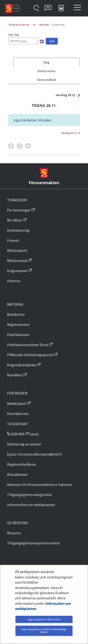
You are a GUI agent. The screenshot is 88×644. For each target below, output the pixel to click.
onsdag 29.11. (67, 95)
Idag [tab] (46, 62)
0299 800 (16, 434)
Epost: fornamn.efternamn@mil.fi (34, 454)
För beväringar (19, 210)
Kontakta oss (18, 414)
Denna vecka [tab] (46, 71)
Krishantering (18, 230)
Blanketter (16, 314)
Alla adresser (17, 474)
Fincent (13, 240)
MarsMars (15, 375)
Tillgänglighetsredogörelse (29, 495)
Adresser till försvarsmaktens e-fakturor (40, 484)
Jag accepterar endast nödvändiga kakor (44, 630)
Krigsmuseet (17, 271)
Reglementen (18, 324)
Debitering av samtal (24, 444)
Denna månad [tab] (46, 80)
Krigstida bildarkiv (22, 365)
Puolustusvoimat (19, 25)
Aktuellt (44, 25)
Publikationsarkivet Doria (28, 345)
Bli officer (15, 220)
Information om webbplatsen (31, 505)
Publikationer (18, 335)
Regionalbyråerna (21, 464)
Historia (14, 281)
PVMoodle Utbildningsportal (30, 355)
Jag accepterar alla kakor (44, 619)
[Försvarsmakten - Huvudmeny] (16, 8)
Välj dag (14, 35)
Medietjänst (17, 403)
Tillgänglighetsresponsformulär (33, 543)
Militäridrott (17, 250)
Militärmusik (17, 261)
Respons (14, 533)
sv (34, 25)
